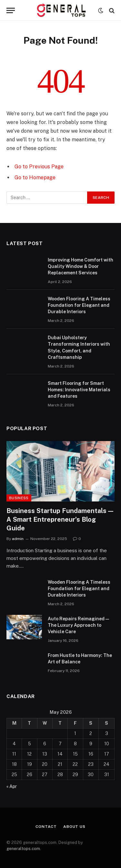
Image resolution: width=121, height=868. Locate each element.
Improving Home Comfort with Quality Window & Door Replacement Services (81, 266)
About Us (74, 827)
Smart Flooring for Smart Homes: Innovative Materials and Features (79, 390)
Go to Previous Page (39, 167)
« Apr (12, 786)
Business (19, 498)
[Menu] (11, 10)
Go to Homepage (35, 177)
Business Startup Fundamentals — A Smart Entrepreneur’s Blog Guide (60, 519)
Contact (46, 827)
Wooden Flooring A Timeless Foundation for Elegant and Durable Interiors (79, 305)
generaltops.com (23, 849)
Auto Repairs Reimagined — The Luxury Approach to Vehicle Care (78, 625)
